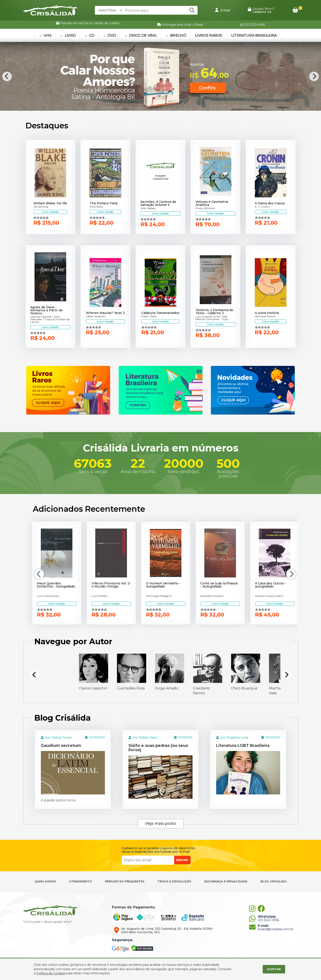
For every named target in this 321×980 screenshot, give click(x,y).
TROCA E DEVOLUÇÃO (174, 881)
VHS (45, 35)
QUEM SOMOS (45, 881)
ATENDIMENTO (80, 881)
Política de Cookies (51, 973)
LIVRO (68, 35)
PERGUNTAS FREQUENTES (125, 881)
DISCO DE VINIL (141, 35)
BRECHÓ (176, 35)
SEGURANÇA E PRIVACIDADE (226, 881)
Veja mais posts (160, 823)
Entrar (223, 10)
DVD (110, 35)
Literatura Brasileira (254, 35)
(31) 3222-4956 (253, 25)
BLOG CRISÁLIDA (273, 881)
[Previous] (7, 76)
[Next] (314, 76)
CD (89, 35)
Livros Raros (209, 35)
